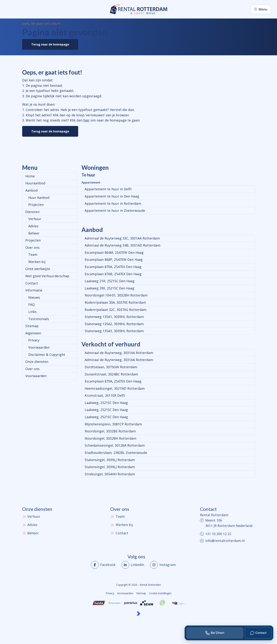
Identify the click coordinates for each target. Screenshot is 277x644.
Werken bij (37, 262)
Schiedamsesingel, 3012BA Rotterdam (115, 445)
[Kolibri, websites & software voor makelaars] (138, 613)
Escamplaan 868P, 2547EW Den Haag (114, 259)
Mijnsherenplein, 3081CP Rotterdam (113, 424)
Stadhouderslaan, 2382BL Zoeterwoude (116, 453)
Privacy (34, 340)
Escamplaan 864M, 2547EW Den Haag (114, 252)
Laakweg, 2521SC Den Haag (106, 403)
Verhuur (35, 219)
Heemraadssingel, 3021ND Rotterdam (115, 388)
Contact (32, 283)
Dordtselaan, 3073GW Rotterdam (111, 367)
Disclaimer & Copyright (47, 355)
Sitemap (32, 326)
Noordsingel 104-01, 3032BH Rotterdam (116, 295)
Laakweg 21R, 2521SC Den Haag (110, 281)
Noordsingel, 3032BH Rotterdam (111, 438)
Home (30, 176)
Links (32, 312)
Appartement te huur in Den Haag (112, 196)
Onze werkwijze (38, 269)
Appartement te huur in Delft (108, 189)
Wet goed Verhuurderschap (47, 276)
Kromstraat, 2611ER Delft (105, 395)
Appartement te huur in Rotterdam (113, 203)
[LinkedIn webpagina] (133, 565)
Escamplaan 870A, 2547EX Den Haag (113, 267)
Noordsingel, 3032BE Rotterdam (110, 431)
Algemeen (33, 333)
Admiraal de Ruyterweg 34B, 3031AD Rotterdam (123, 245)
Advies (33, 226)
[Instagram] (163, 565)
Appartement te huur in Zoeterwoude (115, 210)
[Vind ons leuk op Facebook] (103, 565)
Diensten (32, 212)
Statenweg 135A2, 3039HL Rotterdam (114, 324)
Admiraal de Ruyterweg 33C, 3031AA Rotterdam (122, 238)
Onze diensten (37, 362)
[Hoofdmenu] (261, 9)
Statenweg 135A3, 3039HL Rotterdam (114, 331)
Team (33, 254)
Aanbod (31, 190)
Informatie (34, 290)
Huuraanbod (35, 183)
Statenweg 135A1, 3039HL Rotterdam (114, 317)
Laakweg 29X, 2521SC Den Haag (109, 288)
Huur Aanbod (39, 198)
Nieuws (34, 297)
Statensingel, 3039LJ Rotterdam (110, 460)
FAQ (32, 304)
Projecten (36, 205)
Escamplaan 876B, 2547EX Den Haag (113, 274)
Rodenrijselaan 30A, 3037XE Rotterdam (115, 302)
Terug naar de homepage (50, 44)
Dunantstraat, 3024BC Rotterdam (111, 374)
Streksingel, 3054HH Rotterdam (110, 474)
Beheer (34, 233)
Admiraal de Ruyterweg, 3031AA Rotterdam (119, 353)
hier (86, 120)
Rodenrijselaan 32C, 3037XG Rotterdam (116, 310)
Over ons (32, 247)
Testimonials (39, 319)
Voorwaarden (39, 347)
